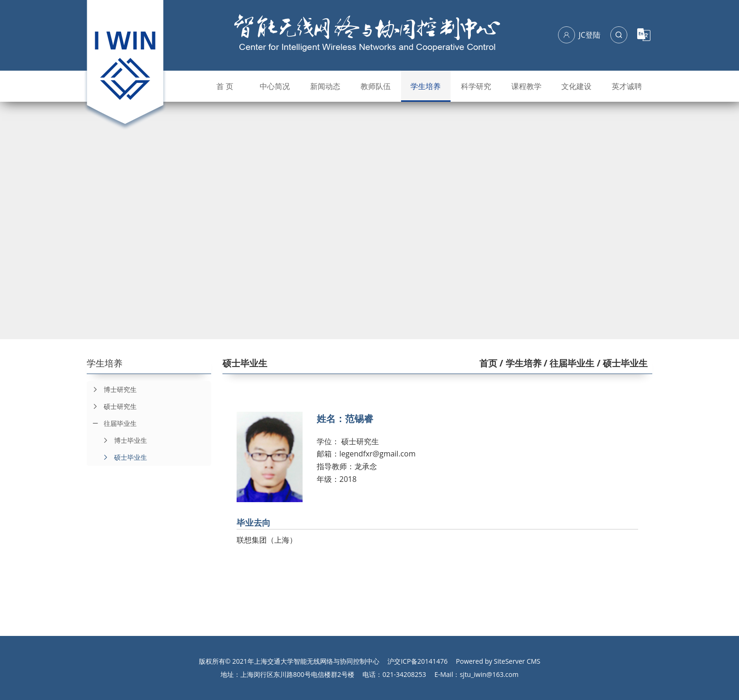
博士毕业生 (122, 440)
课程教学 (526, 86)
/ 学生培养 (519, 363)
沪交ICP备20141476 (417, 661)
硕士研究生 (112, 407)
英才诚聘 (627, 86)
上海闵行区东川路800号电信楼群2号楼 (297, 674)
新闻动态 (325, 86)
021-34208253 (404, 674)
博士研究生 (112, 390)
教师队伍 (376, 86)
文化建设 (576, 86)
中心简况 (275, 86)
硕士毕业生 (122, 457)
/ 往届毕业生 (568, 363)
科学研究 (476, 86)
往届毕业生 (120, 423)
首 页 (225, 86)
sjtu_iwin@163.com (489, 674)
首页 (488, 363)
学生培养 (426, 86)
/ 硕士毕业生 (621, 363)
